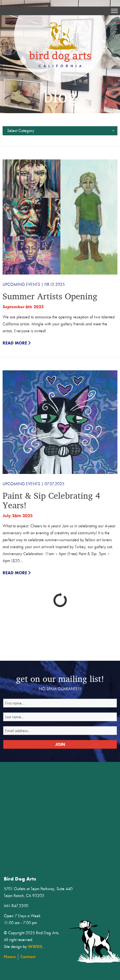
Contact (48, 948)
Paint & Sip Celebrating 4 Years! (51, 500)
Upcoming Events (21, 284)
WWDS (53, 940)
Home (34, 948)
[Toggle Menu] (114, 11)
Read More (17, 343)
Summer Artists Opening (50, 296)
